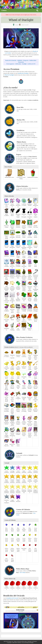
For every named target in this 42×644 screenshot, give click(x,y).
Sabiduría (20, 60)
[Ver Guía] (22, 572)
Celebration (18, 64)
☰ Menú (4, 11)
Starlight (24, 64)
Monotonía (21, 62)
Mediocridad (33, 60)
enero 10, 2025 (25, 25)
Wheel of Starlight (9, 75)
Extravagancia (10, 64)
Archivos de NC (32, 64)
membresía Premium (23, 73)
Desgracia (26, 60)
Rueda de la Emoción (11, 60)
